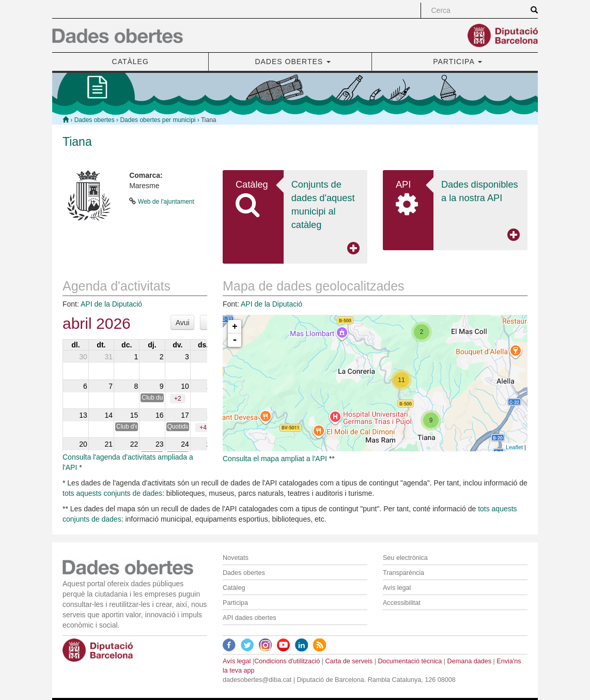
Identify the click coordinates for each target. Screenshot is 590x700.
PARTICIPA (457, 62)
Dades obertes (95, 120)
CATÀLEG (130, 62)
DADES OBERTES (293, 62)
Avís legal (397, 588)
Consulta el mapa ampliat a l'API (275, 459)
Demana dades (469, 661)
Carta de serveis (349, 661)
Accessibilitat (402, 603)
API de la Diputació (111, 304)
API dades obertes (250, 618)
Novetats (236, 558)
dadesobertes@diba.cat (257, 680)
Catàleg (234, 588)
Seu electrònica (405, 558)
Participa (235, 603)
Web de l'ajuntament (166, 202)
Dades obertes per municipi (158, 120)
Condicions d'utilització (287, 661)
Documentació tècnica (410, 661)
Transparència (403, 573)
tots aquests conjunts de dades (112, 493)
